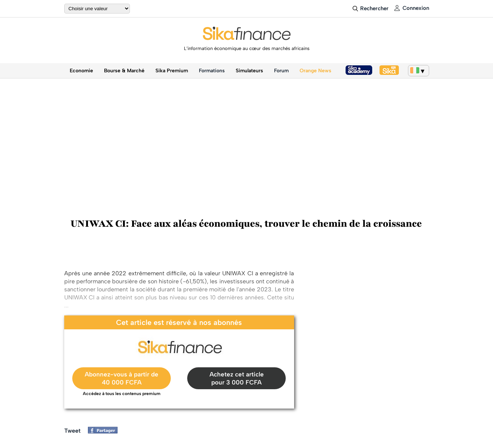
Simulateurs (249, 71)
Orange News (315, 71)
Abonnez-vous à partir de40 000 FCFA (122, 378)
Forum (281, 71)
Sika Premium (172, 71)
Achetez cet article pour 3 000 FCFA (237, 378)
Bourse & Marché (124, 71)
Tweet (72, 431)
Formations (212, 71)
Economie (81, 71)
